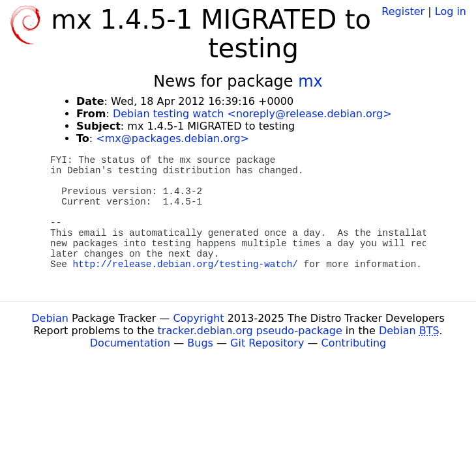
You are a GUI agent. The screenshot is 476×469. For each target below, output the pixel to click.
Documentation (130, 343)
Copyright (198, 318)
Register (403, 11)
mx (310, 81)
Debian (50, 318)
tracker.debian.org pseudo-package (250, 331)
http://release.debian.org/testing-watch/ (186, 264)
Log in (451, 11)
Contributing (354, 343)
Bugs (200, 343)
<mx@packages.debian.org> (172, 138)
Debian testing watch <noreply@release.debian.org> (252, 114)
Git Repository (267, 343)
